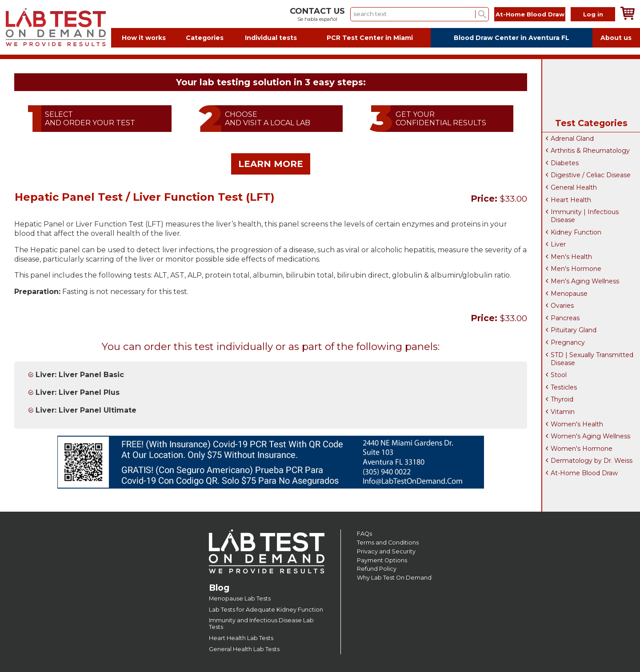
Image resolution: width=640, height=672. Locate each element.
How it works (144, 38)
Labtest (56, 27)
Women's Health (577, 424)
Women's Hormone (582, 449)
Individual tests (271, 38)
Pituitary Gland (574, 330)
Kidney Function (576, 232)
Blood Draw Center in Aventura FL (512, 38)
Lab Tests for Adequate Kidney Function (266, 610)
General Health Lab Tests (244, 649)
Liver (558, 244)
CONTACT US (317, 11)
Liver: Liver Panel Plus (78, 392)
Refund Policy (377, 569)
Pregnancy (568, 342)
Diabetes (565, 163)
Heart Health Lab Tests (241, 638)
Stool (559, 375)
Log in (593, 14)
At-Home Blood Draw (530, 14)
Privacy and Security (386, 551)
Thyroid (562, 399)
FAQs (364, 534)
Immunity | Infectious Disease (585, 216)
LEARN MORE (271, 164)
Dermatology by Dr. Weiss (592, 461)
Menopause (569, 294)
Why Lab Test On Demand (394, 578)
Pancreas (565, 318)
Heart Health (571, 200)
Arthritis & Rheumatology (590, 151)
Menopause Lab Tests (240, 598)
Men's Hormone (576, 269)
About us (616, 38)
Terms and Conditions (388, 543)
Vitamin (563, 412)
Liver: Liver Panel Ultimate (86, 410)
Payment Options (382, 560)
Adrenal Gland (572, 139)
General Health (574, 187)
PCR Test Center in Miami (370, 38)
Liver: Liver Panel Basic (80, 375)
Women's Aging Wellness (590, 436)
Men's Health (571, 257)
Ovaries (562, 306)
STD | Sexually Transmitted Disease (592, 359)
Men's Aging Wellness (585, 281)
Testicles (564, 387)
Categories (205, 38)
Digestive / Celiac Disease (591, 175)
